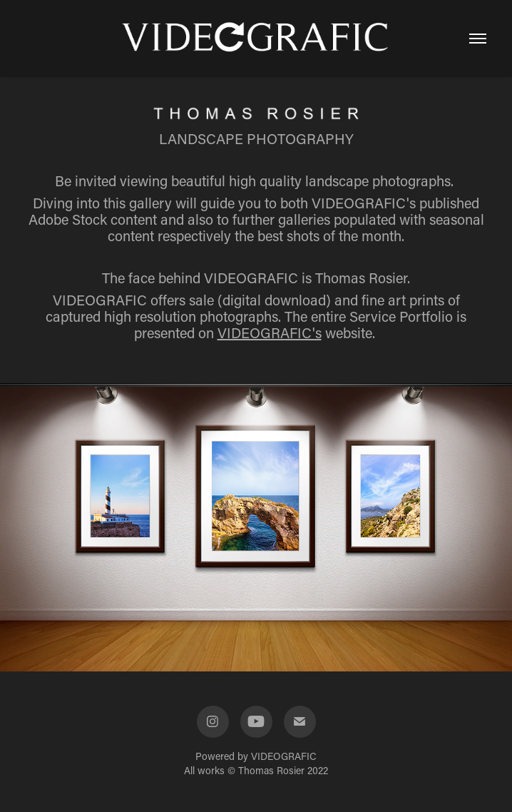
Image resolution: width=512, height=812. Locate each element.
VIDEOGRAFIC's (270, 333)
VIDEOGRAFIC (284, 756)
